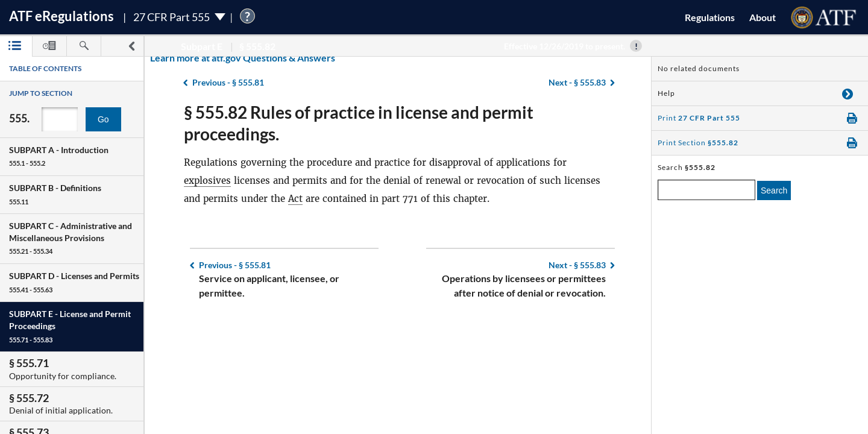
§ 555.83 (577, 265)
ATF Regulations (61, 16)
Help (666, 93)
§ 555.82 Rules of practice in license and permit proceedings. (359, 123)
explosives (207, 181)
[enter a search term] (706, 190)
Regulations (710, 17)
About (763, 17)
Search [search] (774, 190)
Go (103, 119)
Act (295, 199)
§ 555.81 (235, 265)
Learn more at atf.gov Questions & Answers (168, 58)
